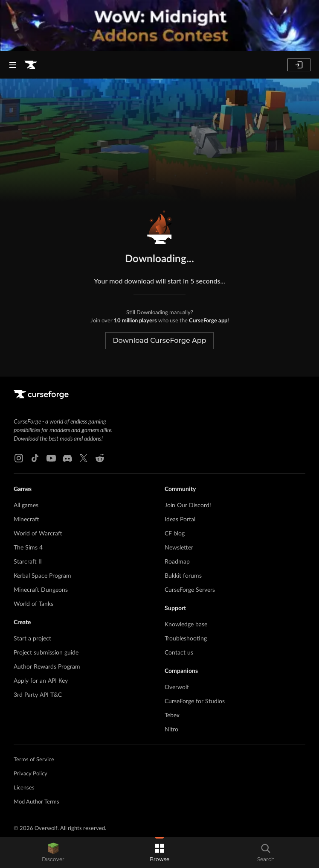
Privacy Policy (30, 774)
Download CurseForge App (159, 340)
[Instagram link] (19, 458)
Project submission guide (46, 653)
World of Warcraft (38, 534)
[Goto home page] (31, 65)
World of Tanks (33, 604)
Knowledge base (186, 625)
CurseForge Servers (190, 590)
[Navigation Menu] (13, 65)
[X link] (84, 458)
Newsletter (179, 548)
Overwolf (177, 687)
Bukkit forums (183, 576)
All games (26, 506)
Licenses (24, 788)
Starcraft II (28, 562)
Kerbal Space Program (42, 576)
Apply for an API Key (41, 681)
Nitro (171, 730)
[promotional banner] (159, 26)
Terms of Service (34, 760)
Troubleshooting (186, 639)
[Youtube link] (51, 458)
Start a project (32, 639)
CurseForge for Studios (195, 701)
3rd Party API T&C (38, 695)
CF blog (175, 534)
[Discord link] (67, 458)
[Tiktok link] (35, 458)
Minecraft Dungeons (41, 590)
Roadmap (177, 562)
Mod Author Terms (36, 802)
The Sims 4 (28, 548)
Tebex (172, 716)
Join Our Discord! (188, 506)
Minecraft (26, 520)
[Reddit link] (100, 458)
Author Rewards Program (47, 667)
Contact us (179, 653)
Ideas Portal (180, 520)
